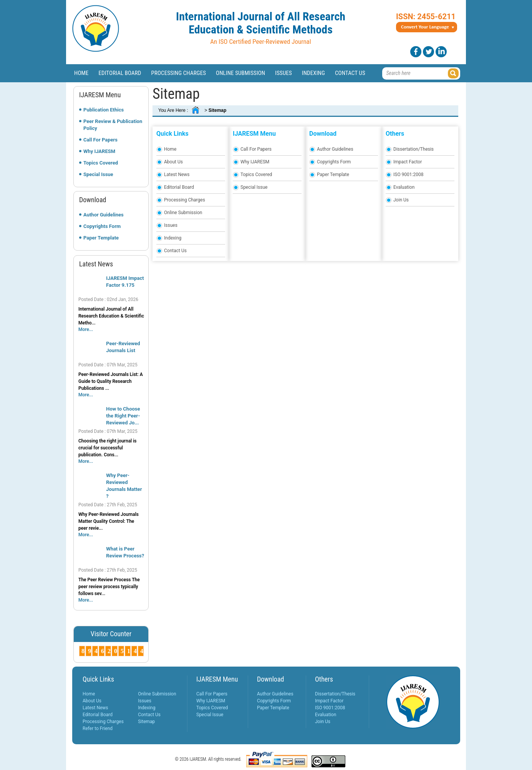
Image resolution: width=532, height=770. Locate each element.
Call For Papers (100, 140)
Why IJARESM (99, 151)
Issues (283, 73)
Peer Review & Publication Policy (113, 125)
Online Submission (240, 73)
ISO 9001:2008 (408, 175)
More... (86, 329)
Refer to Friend (98, 728)
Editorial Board (120, 73)
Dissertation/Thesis (414, 149)
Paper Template (101, 238)
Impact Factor (408, 162)
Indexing (313, 73)
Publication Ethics (104, 110)
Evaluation (404, 187)
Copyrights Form (102, 226)
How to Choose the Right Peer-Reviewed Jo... (123, 416)
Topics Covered (101, 163)
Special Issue (98, 174)
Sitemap (146, 722)
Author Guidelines (104, 215)
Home (81, 73)
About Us (173, 162)
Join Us (401, 200)
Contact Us (350, 73)
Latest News (177, 175)
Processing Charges (178, 73)
